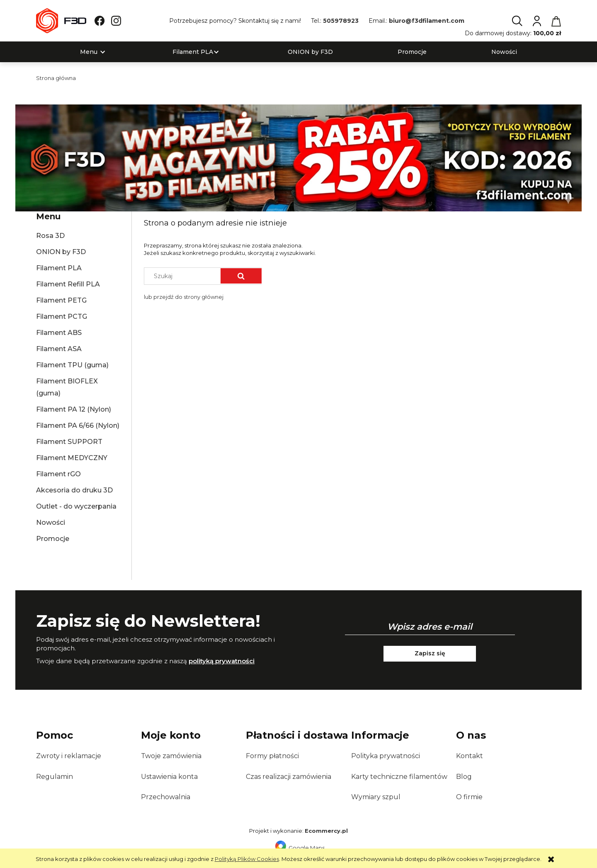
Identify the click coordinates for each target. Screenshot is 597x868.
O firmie (469, 797)
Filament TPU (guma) (72, 365)
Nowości (51, 522)
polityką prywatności (222, 661)
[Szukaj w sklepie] (184, 276)
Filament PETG (61, 300)
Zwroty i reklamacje (69, 756)
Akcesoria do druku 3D (74, 490)
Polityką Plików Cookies (247, 859)
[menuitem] (89, 52)
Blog (464, 777)
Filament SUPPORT (69, 442)
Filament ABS (59, 333)
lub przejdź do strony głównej (184, 297)
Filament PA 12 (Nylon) (74, 409)
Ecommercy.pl (326, 831)
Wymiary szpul (376, 797)
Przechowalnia (166, 797)
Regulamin (55, 777)
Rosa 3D (50, 236)
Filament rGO (58, 474)
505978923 (341, 21)
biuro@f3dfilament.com (427, 21)
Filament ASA (59, 349)
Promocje (53, 539)
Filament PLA (59, 268)
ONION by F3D (61, 252)
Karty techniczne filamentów (399, 777)
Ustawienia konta (169, 777)
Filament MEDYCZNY (72, 458)
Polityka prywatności (386, 756)
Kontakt (470, 756)
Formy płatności (272, 756)
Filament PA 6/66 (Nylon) (78, 426)
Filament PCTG (62, 316)
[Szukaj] (241, 276)
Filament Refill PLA (68, 284)
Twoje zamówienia (171, 756)
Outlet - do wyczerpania (76, 506)
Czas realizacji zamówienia (289, 777)
